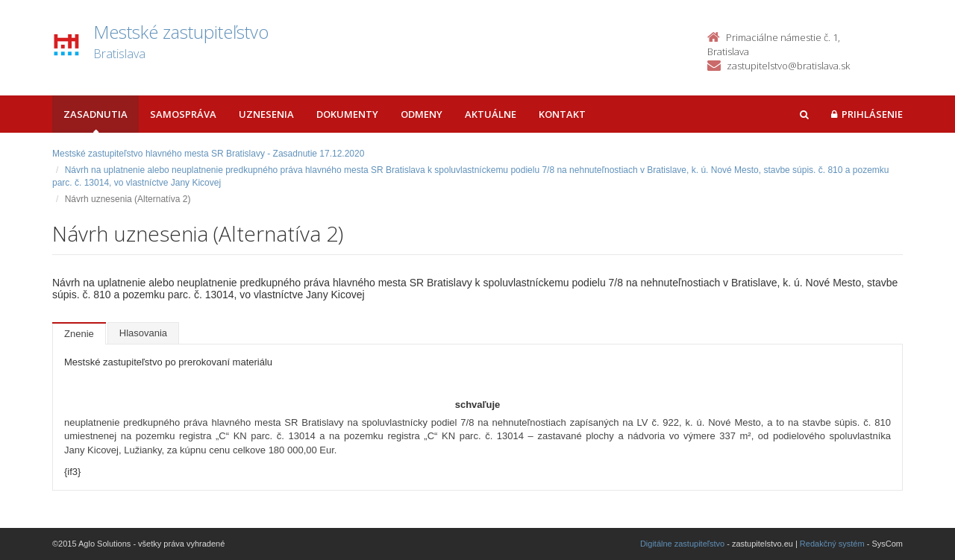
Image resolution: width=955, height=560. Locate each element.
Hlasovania (143, 333)
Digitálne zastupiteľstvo (682, 544)
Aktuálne (491, 114)
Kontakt (562, 114)
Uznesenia (266, 114)
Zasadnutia (95, 114)
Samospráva (183, 114)
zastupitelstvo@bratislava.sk (788, 66)
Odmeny (422, 114)
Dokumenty (347, 114)
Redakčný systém (832, 544)
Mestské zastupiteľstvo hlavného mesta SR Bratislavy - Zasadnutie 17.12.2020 (208, 154)
